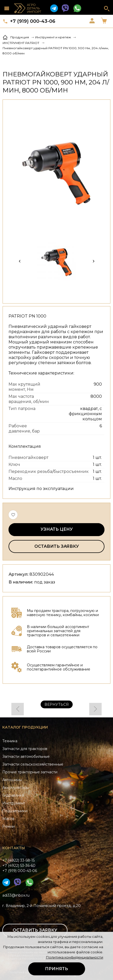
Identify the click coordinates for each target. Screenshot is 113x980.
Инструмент (14, 803)
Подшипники (15, 811)
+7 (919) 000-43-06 (33, 21)
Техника (10, 741)
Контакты (14, 848)
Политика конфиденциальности (74, 957)
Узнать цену (57, 529)
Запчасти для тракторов (25, 749)
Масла (8, 819)
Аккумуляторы (16, 788)
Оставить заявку (57, 546)
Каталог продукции (25, 727)
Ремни (9, 826)
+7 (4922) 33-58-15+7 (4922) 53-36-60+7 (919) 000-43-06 (20, 866)
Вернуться (57, 704)
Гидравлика (13, 795)
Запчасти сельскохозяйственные (33, 764)
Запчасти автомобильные (26, 756)
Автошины (12, 780)
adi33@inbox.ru (16, 895)
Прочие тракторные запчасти (30, 772)
